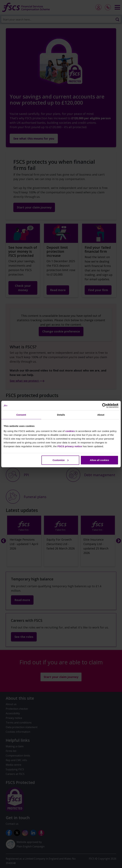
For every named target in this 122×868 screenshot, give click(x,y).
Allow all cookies (99, 460)
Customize (61, 460)
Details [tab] (61, 415)
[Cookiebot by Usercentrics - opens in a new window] (104, 406)
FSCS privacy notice (70, 446)
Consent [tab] (21, 415)
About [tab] (101, 415)
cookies (70, 431)
